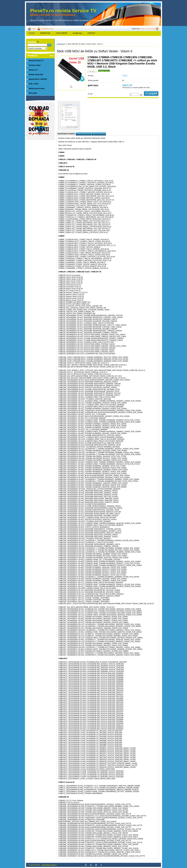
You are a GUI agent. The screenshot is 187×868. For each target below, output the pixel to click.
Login (33, 29)
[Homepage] (32, 33)
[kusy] (134, 94)
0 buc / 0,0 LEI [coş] (148, 29)
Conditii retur (77, 33)
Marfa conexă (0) (99, 134)
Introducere (61, 44)
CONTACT (91, 33)
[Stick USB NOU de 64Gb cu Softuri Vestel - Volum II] (71, 73)
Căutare (32, 42)
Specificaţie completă (66, 134)
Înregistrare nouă (47, 29)
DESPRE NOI (45, 33)
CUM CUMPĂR (62, 33)
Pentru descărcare (84, 134)
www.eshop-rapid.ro (49, 865)
